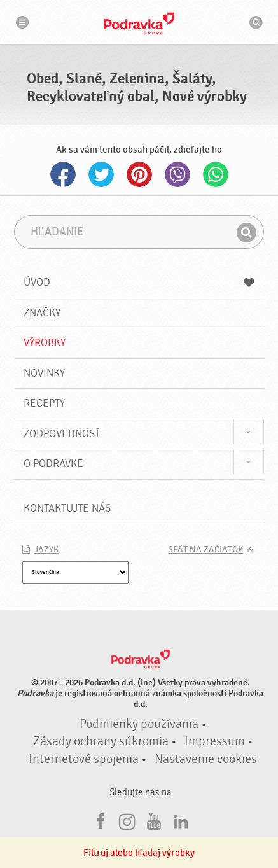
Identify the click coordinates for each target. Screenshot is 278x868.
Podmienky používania (139, 724)
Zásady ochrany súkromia (101, 741)
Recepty (44, 403)
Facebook (63, 174)
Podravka (139, 24)
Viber (177, 174)
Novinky (44, 373)
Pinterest (139, 174)
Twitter (101, 174)
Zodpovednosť (62, 434)
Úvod (139, 282)
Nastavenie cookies (206, 759)
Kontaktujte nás (67, 508)
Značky (42, 313)
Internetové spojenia (84, 759)
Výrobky (45, 343)
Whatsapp (216, 174)
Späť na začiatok (205, 550)
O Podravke (53, 464)
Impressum (215, 741)
